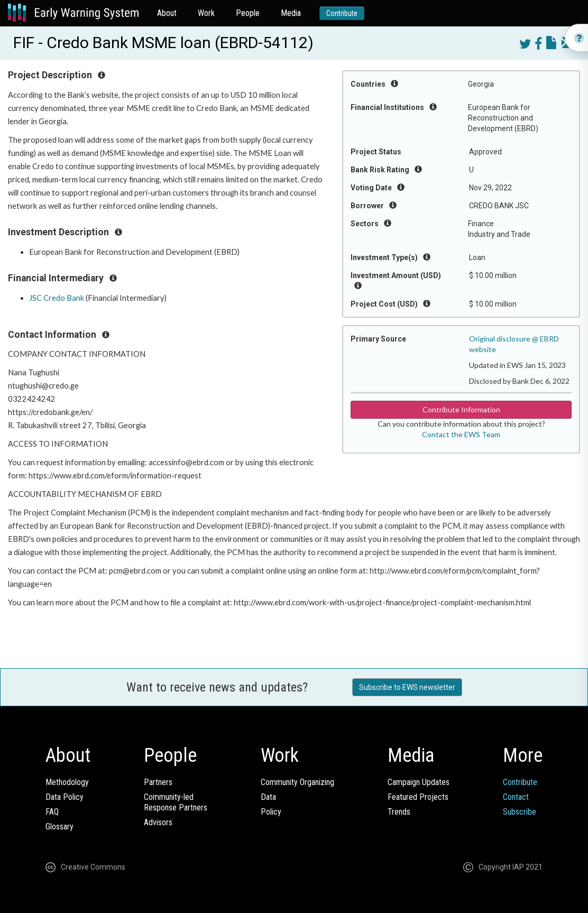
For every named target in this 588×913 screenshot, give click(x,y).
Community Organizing (297, 782)
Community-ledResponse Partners (176, 802)
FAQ (52, 812)
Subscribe (520, 812)
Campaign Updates (419, 782)
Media (291, 13)
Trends (399, 812)
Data (268, 797)
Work (206, 13)
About (167, 13)
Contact (516, 797)
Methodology (67, 782)
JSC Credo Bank (57, 298)
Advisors (158, 822)
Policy (271, 812)
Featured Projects (418, 797)
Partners (158, 782)
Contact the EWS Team (461, 434)
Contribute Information (461, 409)
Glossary (59, 827)
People (248, 13)
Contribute (342, 13)
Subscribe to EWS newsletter (407, 687)
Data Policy (65, 797)
